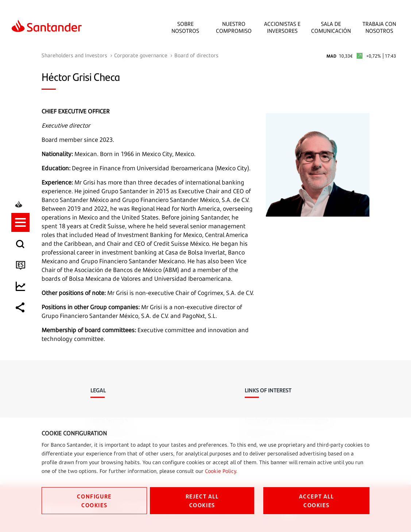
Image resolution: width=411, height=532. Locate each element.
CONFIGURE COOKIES (94, 500)
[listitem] (21, 234)
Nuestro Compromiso (234, 27)
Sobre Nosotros (185, 27)
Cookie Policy (220, 471)
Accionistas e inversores (282, 27)
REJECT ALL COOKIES (202, 500)
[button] (21, 234)
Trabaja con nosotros (379, 27)
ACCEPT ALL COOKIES (317, 500)
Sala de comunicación (331, 27)
